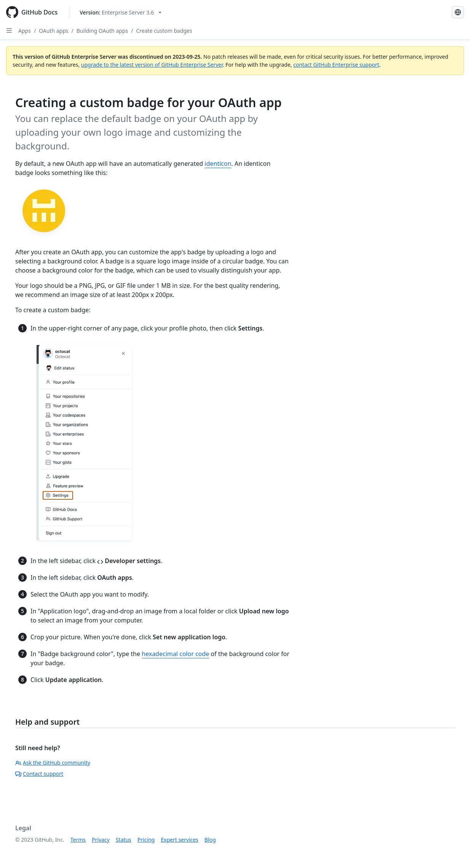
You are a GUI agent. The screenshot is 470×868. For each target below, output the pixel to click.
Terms (78, 840)
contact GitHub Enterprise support (336, 65)
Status (124, 840)
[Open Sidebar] (9, 30)
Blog (210, 840)
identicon (218, 164)
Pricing (146, 840)
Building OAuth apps (102, 31)
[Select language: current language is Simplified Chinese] (458, 12)
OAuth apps (54, 31)
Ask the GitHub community (53, 763)
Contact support (39, 774)
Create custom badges (164, 31)
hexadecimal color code (175, 654)
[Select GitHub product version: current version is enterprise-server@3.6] (121, 12)
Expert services (180, 840)
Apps (25, 31)
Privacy (101, 840)
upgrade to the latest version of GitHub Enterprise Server (152, 65)
